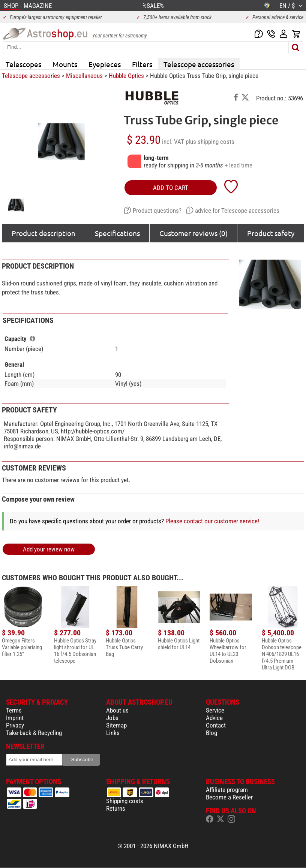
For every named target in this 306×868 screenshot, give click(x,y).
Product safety (271, 233)
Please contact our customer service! (212, 521)
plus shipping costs (210, 142)
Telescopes (23, 64)
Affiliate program (227, 790)
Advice (214, 718)
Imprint (15, 718)
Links (113, 733)
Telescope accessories (199, 64)
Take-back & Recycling (34, 733)
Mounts (65, 64)
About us (117, 710)
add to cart (171, 188)
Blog (211, 733)
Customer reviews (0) (193, 233)
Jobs (112, 718)
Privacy (15, 725)
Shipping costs (125, 801)
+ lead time (238, 165)
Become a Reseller (229, 797)
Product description (43, 233)
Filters (142, 64)
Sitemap (116, 725)
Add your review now (49, 549)
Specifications (117, 233)
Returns (116, 808)
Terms (14, 710)
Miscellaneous (84, 76)
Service (215, 710)
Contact (216, 725)
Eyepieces (105, 64)
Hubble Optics (126, 76)
